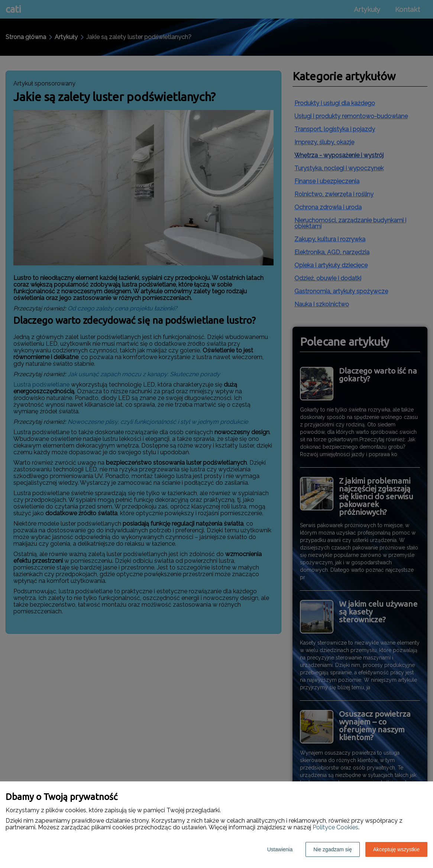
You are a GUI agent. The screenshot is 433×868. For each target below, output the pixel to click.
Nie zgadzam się (333, 849)
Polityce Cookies (335, 827)
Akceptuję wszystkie (396, 849)
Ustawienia (280, 849)
